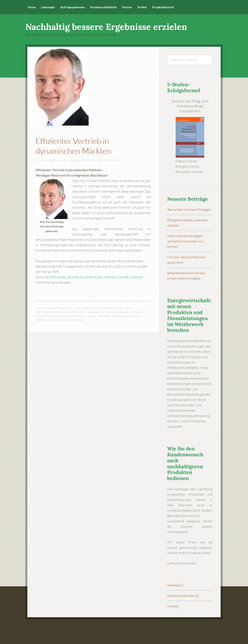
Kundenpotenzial (73, 316)
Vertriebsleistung (126, 316)
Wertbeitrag (74, 320)
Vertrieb (104, 316)
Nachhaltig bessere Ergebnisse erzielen (106, 27)
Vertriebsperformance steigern (60, 312)
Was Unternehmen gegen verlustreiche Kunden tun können (185, 241)
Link (170, 563)
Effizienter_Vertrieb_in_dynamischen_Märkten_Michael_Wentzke (97, 277)
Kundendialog (47, 316)
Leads (92, 316)
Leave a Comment (110, 160)
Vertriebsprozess (49, 320)
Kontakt (173, 606)
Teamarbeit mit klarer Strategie (189, 210)
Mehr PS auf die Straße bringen (107, 308)
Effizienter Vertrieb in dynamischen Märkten (82, 145)
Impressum (175, 585)
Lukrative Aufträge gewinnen (59, 308)
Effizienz (137, 312)
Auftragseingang (115, 312)
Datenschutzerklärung (183, 596)
